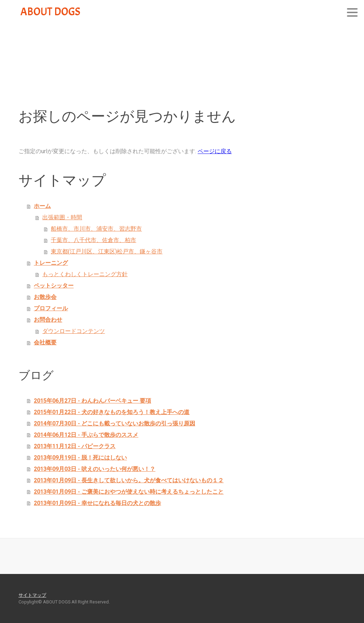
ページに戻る (215, 151)
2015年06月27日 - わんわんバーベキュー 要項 (92, 401)
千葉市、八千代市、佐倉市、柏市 (93, 240)
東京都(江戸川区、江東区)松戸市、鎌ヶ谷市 (107, 251)
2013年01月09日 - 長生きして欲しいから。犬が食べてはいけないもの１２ (129, 480)
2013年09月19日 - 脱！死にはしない (80, 458)
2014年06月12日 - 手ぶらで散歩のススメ (86, 435)
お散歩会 (45, 297)
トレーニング (51, 263)
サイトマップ (32, 595)
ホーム (42, 206)
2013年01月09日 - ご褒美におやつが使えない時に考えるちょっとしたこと (129, 492)
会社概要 (45, 342)
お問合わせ (48, 320)
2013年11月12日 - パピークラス (75, 446)
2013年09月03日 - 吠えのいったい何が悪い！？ (95, 469)
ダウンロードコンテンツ (74, 331)
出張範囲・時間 (62, 217)
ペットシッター (54, 286)
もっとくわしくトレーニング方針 (85, 274)
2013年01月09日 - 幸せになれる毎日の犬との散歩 (97, 503)
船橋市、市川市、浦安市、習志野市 (96, 229)
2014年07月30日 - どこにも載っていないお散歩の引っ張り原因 (114, 423)
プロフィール (51, 308)
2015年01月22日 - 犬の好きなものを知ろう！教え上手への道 (112, 412)
